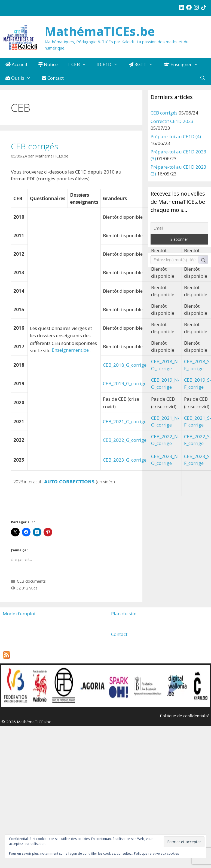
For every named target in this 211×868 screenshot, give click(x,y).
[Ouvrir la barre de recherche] (203, 78)
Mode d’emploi (19, 614)
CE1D (110, 64)
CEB (80, 64)
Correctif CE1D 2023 (172, 121)
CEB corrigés (34, 146)
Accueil (16, 64)
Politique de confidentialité (185, 716)
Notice (48, 64)
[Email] (180, 228)
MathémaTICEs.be (100, 31)
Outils (21, 78)
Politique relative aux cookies (156, 853)
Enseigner (184, 64)
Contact (53, 78)
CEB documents (31, 581)
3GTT (144, 64)
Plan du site (124, 614)
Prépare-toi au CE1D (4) (176, 136)
